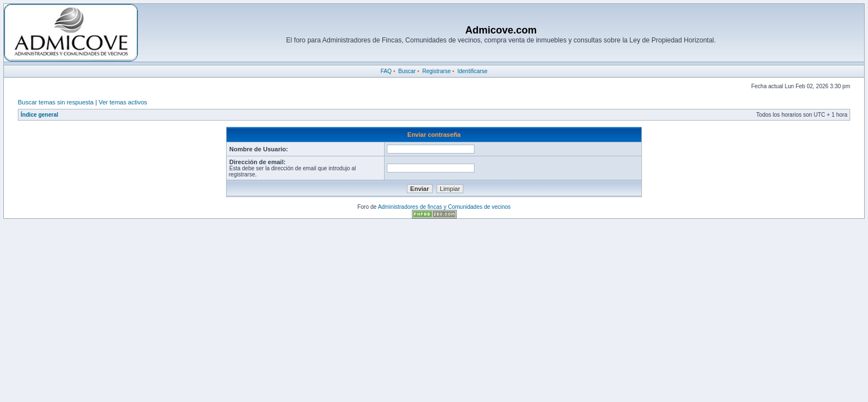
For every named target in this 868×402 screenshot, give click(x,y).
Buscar (407, 71)
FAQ (386, 71)
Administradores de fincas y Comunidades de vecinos (444, 207)
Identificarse (472, 71)
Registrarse (436, 71)
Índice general (39, 115)
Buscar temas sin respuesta (56, 102)
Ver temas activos (123, 102)
